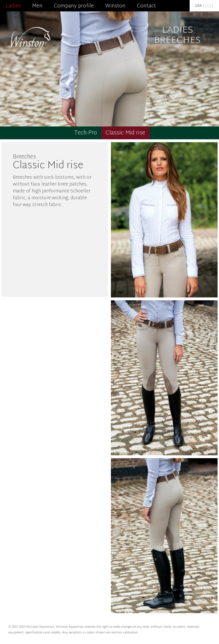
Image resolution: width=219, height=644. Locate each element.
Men (37, 6)
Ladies (13, 6)
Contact (146, 6)
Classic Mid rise (125, 133)
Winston (115, 6)
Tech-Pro (86, 133)
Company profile (74, 6)
